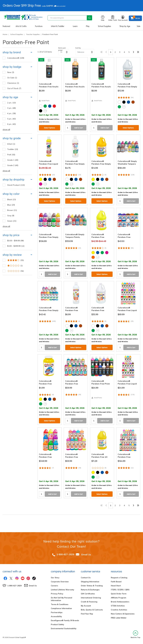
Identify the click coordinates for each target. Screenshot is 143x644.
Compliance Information (61, 608)
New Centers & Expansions (123, 614)
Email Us (86, 554)
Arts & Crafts (21, 26)
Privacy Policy (57, 594)
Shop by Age (125, 26)
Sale (139, 26)
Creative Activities (119, 610)
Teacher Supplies (33, 34)
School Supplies (105, 26)
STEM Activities (118, 606)
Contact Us (86, 578)
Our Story (55, 578)
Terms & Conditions (60, 604)
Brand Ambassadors (120, 602)
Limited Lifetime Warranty (62, 590)
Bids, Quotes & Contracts (92, 610)
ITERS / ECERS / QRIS (120, 590)
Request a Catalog (119, 578)
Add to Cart (79, 128)
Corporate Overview (60, 582)
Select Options (50, 128)
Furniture (39, 26)
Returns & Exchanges (90, 590)
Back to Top (136, 634)
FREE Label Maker (119, 618)
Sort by (78, 48)
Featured (6, 26)
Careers (54, 586)
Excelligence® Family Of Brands (65, 620)
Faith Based (116, 582)
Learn (75, 26)
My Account (86, 606)
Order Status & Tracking (92, 586)
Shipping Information (90, 582)
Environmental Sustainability (64, 628)
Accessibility (56, 616)
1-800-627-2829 (65, 554)
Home (5, 34)
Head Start (116, 586)
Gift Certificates (88, 594)
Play (88, 26)
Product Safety (57, 624)
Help (103, 18)
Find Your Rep (87, 614)
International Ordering (91, 598)
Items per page (62, 49)
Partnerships (57, 612)
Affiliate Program (118, 598)
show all (6, 129)
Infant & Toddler (58, 26)
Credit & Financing (89, 602)
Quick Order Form (119, 594)
